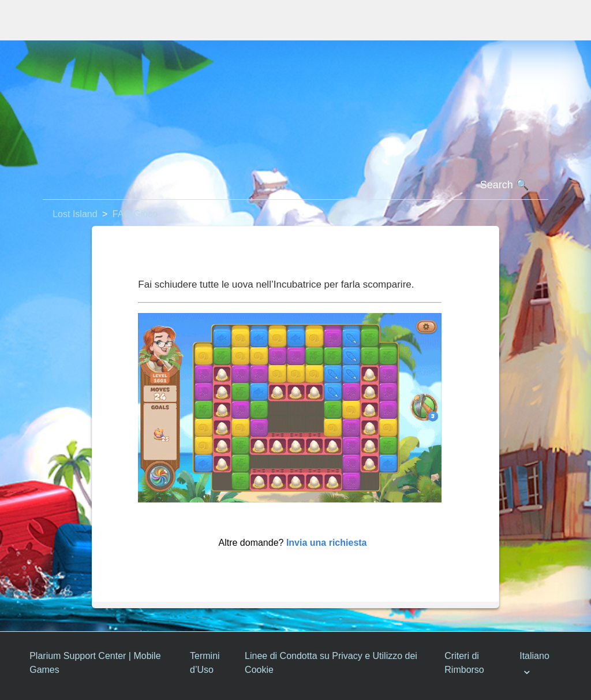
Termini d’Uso (205, 663)
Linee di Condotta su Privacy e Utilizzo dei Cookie (331, 663)
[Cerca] (295, 185)
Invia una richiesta (327, 543)
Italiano (534, 656)
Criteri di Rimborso (464, 663)
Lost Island (75, 214)
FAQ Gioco (135, 214)
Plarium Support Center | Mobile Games (95, 663)
